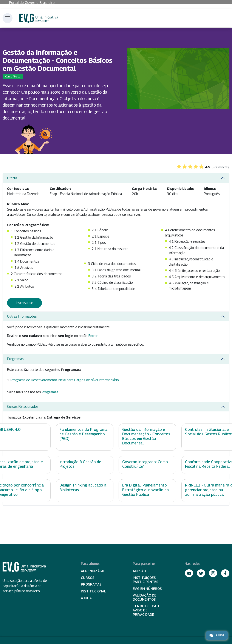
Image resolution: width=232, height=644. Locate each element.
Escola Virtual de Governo (39, 18)
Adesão (139, 571)
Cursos (88, 578)
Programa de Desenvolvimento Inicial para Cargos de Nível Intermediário (65, 380)
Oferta (12, 178)
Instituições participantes (146, 580)
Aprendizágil (93, 571)
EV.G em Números (147, 589)
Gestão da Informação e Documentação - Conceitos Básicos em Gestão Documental (146, 436)
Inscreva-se (25, 303)
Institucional (94, 591)
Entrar (93, 336)
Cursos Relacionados (23, 407)
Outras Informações (22, 316)
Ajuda (86, 598)
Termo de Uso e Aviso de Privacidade (146, 610)
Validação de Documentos (145, 597)
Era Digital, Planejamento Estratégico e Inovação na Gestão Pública (145, 490)
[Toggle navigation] (8, 18)
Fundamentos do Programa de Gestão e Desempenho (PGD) (83, 434)
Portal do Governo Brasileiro (32, 3)
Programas (15, 359)
